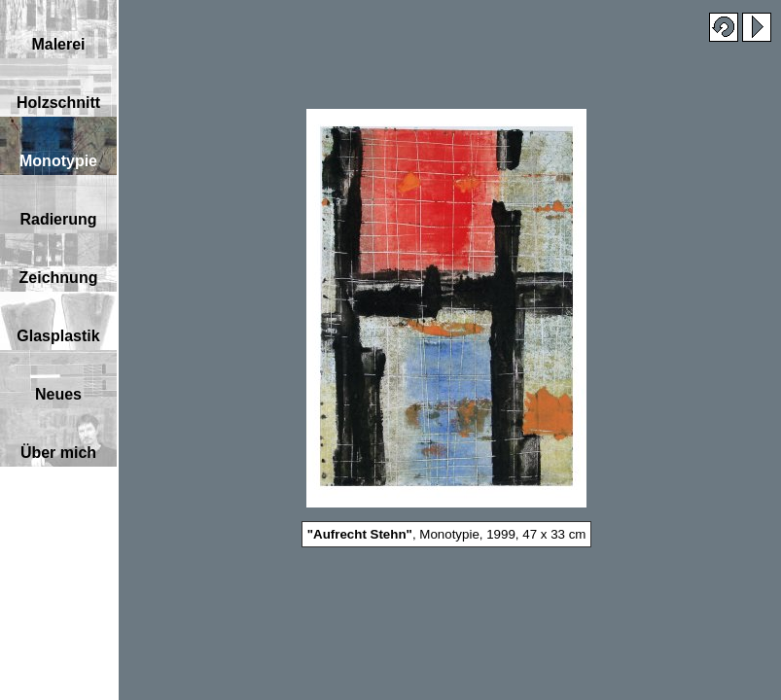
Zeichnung (59, 278)
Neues (58, 394)
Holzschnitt (58, 103)
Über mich (58, 453)
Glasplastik (58, 336)
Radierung (58, 219)
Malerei (58, 44)
